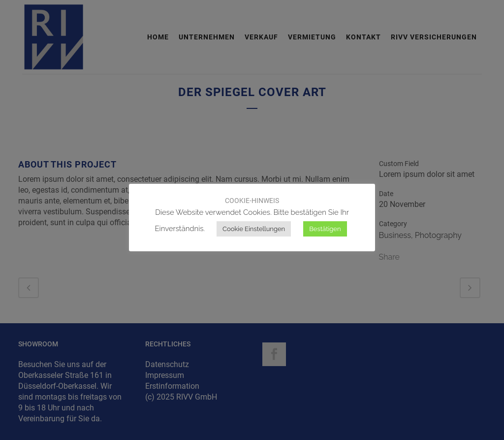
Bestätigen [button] (325, 229)
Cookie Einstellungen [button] (254, 229)
